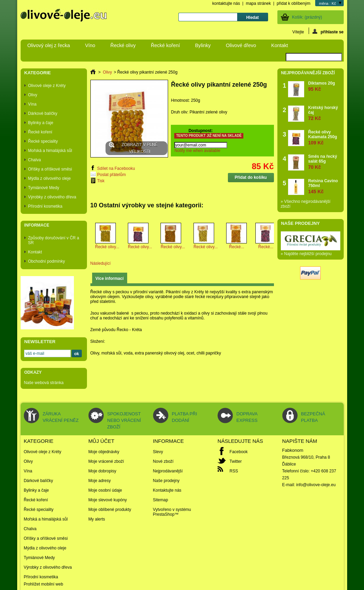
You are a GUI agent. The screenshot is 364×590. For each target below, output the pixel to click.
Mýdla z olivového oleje (49, 178)
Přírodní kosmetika (45, 206)
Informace (37, 225)
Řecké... (236, 247)
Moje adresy (100, 481)
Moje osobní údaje (105, 490)
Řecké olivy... (107, 247)
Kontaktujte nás (167, 490)
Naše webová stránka (44, 383)
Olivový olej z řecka (49, 45)
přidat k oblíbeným (294, 3)
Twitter (236, 461)
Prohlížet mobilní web (43, 584)
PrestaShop (164, 514)
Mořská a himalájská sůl (50, 151)
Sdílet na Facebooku (116, 168)
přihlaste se (328, 31)
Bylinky (203, 45)
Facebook (239, 452)
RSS (234, 471)
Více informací (110, 278)
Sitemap (161, 500)
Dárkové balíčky (43, 113)
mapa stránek (258, 3)
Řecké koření (166, 45)
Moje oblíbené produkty (110, 510)
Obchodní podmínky (47, 261)
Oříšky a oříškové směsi (50, 169)
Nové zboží (163, 461)
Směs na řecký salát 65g (324, 162)
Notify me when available (197, 151)
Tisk (101, 181)
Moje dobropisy (102, 471)
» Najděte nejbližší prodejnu (306, 254)
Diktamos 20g (322, 86)
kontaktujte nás (226, 3)
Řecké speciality (43, 141)
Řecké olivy (123, 45)
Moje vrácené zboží (106, 461)
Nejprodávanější (168, 471)
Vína (32, 104)
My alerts (97, 519)
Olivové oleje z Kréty (47, 86)
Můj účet (101, 441)
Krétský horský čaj (324, 113)
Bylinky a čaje (41, 123)
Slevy (158, 452)
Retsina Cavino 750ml (324, 186)
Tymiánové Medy (44, 188)
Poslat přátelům (112, 175)
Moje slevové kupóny (108, 500)
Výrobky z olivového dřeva (52, 197)
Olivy (33, 95)
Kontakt (280, 45)
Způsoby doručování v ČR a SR (54, 240)
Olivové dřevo (241, 45)
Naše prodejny (301, 223)
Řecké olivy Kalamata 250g (324, 137)
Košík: (307, 17)
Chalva (35, 160)
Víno (90, 45)
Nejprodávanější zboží (308, 73)
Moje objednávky (104, 452)
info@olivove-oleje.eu (316, 485)
